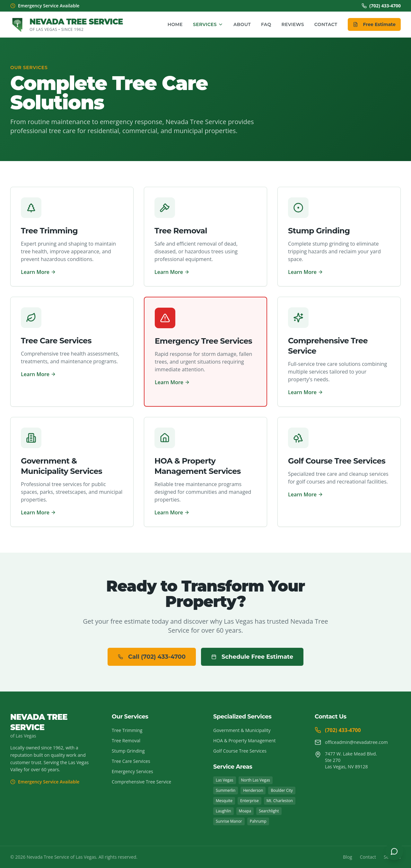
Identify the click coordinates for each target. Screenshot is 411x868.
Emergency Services (132, 771)
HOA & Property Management (245, 741)
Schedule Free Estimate (252, 657)
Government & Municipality (242, 730)
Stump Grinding (128, 751)
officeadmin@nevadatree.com (351, 742)
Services (208, 24)
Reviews (293, 24)
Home (175, 24)
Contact (326, 24)
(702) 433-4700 (381, 6)
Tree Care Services (131, 761)
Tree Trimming (127, 730)
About (242, 24)
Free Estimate (374, 24)
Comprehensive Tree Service (141, 782)
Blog (348, 857)
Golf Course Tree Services (240, 751)
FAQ (266, 24)
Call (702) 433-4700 (152, 657)
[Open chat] (394, 851)
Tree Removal (126, 741)
